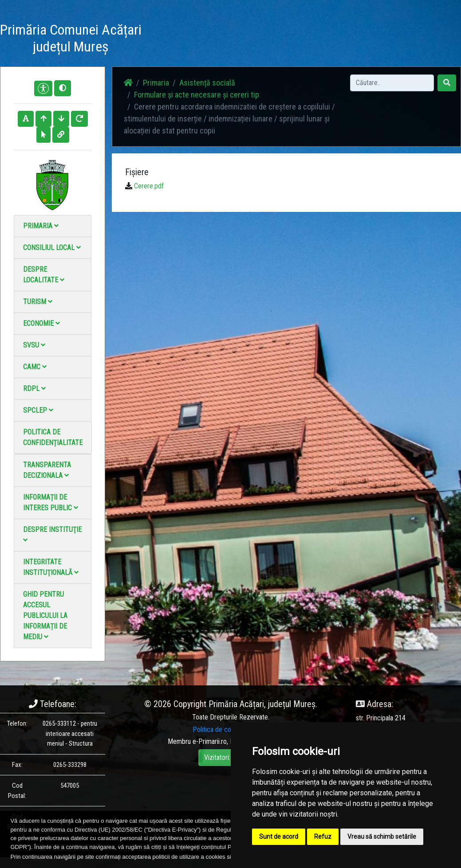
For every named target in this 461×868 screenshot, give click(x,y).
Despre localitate (44, 275)
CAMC (35, 367)
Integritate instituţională (51, 567)
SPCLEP (38, 410)
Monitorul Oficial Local (337, 40)
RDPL (34, 389)
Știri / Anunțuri (195, 40)
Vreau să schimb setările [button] (382, 837)
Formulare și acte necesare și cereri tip (197, 95)
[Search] (392, 83)
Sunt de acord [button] (279, 837)
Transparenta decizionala (47, 470)
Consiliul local (52, 248)
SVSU (34, 345)
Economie (41, 323)
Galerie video (262, 40)
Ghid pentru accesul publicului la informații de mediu (45, 616)
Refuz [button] (323, 837)
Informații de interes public (51, 502)
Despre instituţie (52, 534)
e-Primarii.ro (210, 741)
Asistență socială (207, 83)
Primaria (41, 226)
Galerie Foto (229, 40)
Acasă (163, 34)
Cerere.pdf (149, 186)
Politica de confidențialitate (53, 437)
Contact (295, 34)
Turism (38, 302)
